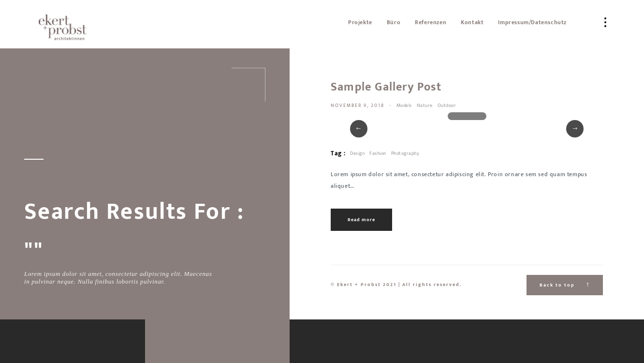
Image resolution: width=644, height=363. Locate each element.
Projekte (360, 22)
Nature (425, 106)
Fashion (378, 153)
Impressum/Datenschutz (532, 22)
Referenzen (431, 22)
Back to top (565, 285)
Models (404, 106)
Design (357, 153)
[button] (359, 129)
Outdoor (447, 106)
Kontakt (472, 22)
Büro (394, 22)
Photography (405, 153)
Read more (361, 220)
